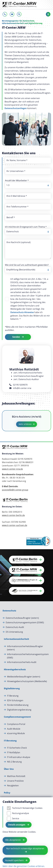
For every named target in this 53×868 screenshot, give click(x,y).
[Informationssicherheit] (16, 639)
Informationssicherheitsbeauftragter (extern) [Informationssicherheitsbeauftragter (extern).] (25, 648)
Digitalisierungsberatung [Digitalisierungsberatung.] (19, 710)
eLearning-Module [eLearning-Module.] (16, 733)
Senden (16, 337)
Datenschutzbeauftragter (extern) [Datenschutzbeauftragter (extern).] (22, 618)
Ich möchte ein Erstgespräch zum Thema (26, 227)
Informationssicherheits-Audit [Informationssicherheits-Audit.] (22, 662)
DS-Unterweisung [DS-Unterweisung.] (14, 632)
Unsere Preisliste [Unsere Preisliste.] (15, 781)
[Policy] (7, 793)
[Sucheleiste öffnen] (19, 14)
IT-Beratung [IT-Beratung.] (13, 696)
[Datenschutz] (9, 611)
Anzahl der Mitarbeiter (17, 180)
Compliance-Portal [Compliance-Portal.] (16, 724)
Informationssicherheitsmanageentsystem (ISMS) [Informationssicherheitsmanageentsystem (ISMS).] (28, 656)
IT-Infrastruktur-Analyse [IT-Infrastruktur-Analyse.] (19, 757)
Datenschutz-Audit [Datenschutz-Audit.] (15, 627)
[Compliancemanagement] (17, 717)
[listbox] (28, 185)
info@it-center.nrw (20, 388)
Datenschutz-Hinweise (22, 312)
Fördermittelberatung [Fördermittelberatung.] (18, 705)
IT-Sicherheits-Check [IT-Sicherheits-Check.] (17, 748)
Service (16, 818)
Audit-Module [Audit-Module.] (14, 729)
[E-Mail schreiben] (12, 14)
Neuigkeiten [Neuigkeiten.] (13, 786)
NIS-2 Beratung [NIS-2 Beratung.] (14, 762)
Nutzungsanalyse (21, 813)
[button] (27, 560)
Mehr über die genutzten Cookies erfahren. (24, 866)
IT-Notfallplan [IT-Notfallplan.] (14, 752)
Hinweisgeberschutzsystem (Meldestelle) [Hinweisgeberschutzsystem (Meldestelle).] (27, 681)
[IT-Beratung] (10, 741)
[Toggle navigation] (48, 14)
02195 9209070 (18, 385)
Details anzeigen (17, 825)
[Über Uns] (9, 769)
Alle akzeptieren (13, 840)
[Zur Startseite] (20, 5)
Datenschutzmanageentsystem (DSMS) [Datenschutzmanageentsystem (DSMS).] (25, 622)
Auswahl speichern (15, 860)
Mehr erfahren (25, 424)
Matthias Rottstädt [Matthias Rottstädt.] (16, 776)
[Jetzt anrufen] (5, 14)
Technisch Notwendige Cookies (27, 808)
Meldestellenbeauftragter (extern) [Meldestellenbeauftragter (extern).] (24, 677)
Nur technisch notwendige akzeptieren (25, 848)
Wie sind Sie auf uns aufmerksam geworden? (27, 265)
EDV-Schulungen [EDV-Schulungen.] (15, 700)
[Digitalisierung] (12, 689)
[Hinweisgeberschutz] (15, 670)
